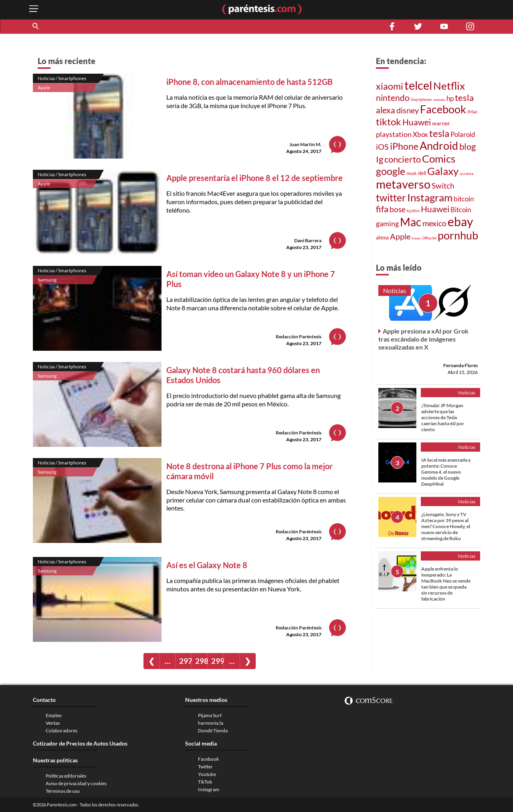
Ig (380, 159)
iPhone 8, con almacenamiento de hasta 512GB (249, 82)
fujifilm (413, 211)
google (391, 171)
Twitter (205, 767)
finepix (416, 238)
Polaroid (463, 135)
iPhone (404, 146)
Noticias (395, 290)
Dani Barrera (308, 240)
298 (201, 661)
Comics (439, 159)
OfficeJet (429, 238)
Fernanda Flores (460, 365)
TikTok (205, 782)
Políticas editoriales (66, 776)
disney (408, 110)
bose (398, 209)
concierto (403, 159)
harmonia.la (211, 723)
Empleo (54, 715)
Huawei (417, 122)
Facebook (443, 109)
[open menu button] (34, 9)
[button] (36, 26)
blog (468, 146)
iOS (382, 147)
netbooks (439, 100)
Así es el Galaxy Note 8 (207, 565)
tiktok (389, 122)
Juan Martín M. (305, 144)
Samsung (47, 280)
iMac (473, 112)
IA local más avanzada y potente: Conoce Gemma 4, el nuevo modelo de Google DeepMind (446, 472)
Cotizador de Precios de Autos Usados (80, 743)
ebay (460, 221)
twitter (391, 197)
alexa (386, 110)
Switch (443, 186)
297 (185, 661)
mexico (434, 223)
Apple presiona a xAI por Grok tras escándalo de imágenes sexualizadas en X (423, 339)
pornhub (458, 235)
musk (412, 173)
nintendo (393, 97)
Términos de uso (63, 791)
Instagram (430, 197)
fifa (382, 209)
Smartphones (421, 99)
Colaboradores (62, 731)
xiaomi (390, 86)
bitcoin (464, 199)
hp (450, 98)
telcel (418, 85)
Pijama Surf (210, 715)
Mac (411, 222)
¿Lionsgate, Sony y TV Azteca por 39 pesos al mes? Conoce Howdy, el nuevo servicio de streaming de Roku (446, 526)
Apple (44, 87)
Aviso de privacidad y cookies (76, 783)
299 (217, 661)
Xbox (420, 134)
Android (439, 146)
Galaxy (443, 171)
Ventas (53, 723)
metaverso (403, 184)
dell (422, 173)
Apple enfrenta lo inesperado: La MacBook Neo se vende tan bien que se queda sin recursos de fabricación (446, 584)
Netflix (449, 86)
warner (441, 123)
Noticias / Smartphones (62, 78)
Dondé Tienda (213, 731)
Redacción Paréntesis (299, 337)
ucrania (467, 173)
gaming (387, 224)
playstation (394, 134)
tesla (464, 97)
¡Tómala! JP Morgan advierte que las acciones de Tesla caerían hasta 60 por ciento (443, 417)
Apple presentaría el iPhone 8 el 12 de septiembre (254, 178)
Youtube (207, 774)
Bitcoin (461, 210)
